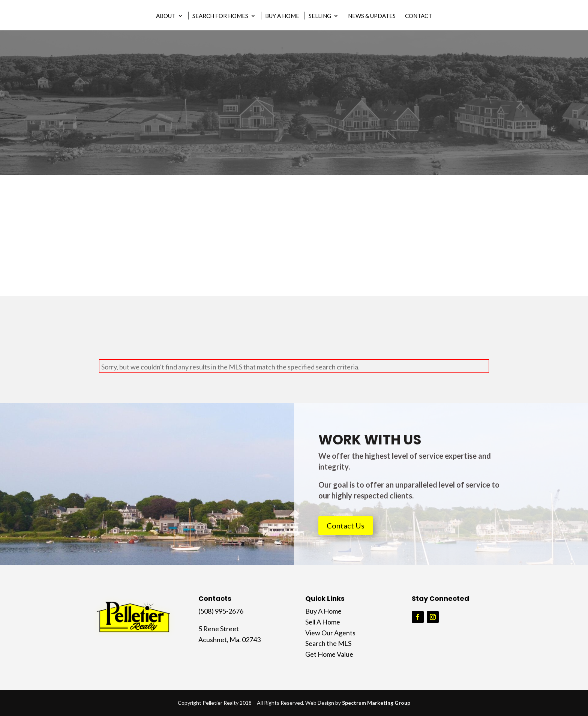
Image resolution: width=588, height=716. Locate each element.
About (166, 16)
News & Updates (372, 16)
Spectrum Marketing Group (376, 703)
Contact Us (346, 525)
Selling (320, 16)
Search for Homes (220, 16)
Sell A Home (323, 622)
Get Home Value (329, 654)
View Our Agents (330, 633)
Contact (418, 16)
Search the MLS (328, 643)
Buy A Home (282, 16)
